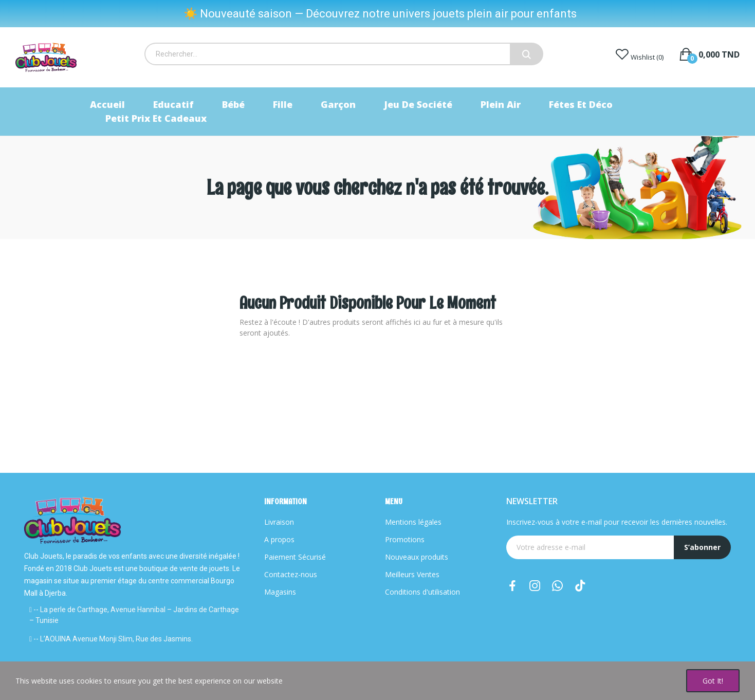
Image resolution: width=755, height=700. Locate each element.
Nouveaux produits (417, 557)
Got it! (713, 681)
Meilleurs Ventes (412, 574)
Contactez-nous (291, 574)
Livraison (279, 522)
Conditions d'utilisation (422, 592)
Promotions (405, 539)
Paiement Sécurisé (295, 557)
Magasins (280, 592)
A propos (279, 539)
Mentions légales (413, 522)
